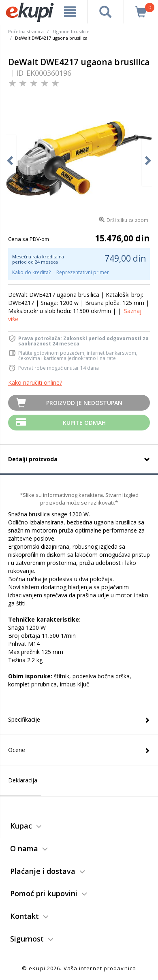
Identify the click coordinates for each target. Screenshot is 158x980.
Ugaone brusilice (71, 31)
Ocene (17, 750)
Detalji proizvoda (33, 459)
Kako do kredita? (31, 272)
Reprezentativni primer (83, 272)
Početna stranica (26, 31)
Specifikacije (24, 719)
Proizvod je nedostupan (84, 403)
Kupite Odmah (84, 423)
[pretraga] (106, 12)
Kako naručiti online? (35, 382)
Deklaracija (23, 780)
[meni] (70, 12)
